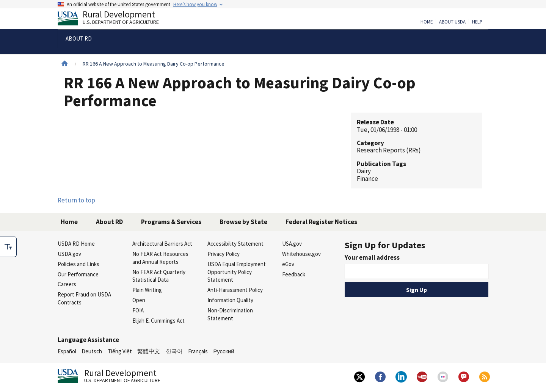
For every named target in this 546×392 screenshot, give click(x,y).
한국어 (174, 351)
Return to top (76, 200)
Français (198, 351)
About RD (109, 222)
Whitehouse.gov (301, 254)
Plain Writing (147, 290)
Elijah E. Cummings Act (158, 321)
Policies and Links (78, 264)
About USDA (452, 22)
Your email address (372, 257)
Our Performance (78, 274)
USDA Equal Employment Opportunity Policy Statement (237, 272)
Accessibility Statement (235, 244)
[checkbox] (8, 247)
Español (67, 351)
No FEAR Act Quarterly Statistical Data (159, 276)
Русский (224, 351)
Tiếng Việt (120, 351)
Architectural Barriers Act (162, 244)
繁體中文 (149, 351)
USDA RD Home (76, 244)
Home (427, 22)
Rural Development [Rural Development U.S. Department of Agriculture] (115, 19)
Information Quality (230, 300)
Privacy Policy (224, 254)
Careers (67, 284)
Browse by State (243, 222)
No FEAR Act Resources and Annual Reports (160, 258)
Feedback (294, 274)
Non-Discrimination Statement (230, 314)
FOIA (138, 310)
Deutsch (92, 351)
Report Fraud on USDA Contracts (84, 298)
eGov (288, 264)
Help (477, 22)
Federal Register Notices (321, 222)
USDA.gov (69, 254)
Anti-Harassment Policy (235, 290)
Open (139, 300)
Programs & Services (171, 222)
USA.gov (292, 244)
